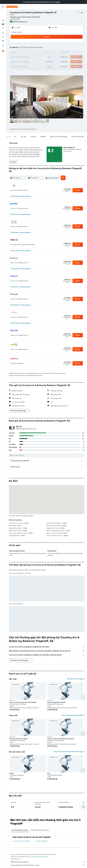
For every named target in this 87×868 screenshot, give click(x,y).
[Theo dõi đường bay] (3, 29)
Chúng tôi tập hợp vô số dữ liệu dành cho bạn (47, 865)
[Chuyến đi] (3, 38)
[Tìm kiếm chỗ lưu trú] (3, 16)
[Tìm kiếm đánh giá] (48, 455)
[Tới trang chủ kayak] (12, 7)
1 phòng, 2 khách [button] (17, 32)
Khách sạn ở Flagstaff (41, 841)
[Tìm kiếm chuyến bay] (3, 12)
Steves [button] (12, 773)
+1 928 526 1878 (15, 19)
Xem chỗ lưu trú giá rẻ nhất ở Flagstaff (73, 715)
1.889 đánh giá (23, 22)
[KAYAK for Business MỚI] (3, 32)
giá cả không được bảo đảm (42, 857)
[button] (85, 2)
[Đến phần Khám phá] (3, 25)
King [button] (49, 773)
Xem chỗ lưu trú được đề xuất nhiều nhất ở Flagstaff (69, 752)
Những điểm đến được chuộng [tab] (40, 830)
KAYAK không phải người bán (47, 862)
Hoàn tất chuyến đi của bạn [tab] (20, 830)
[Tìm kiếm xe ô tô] (3, 20)
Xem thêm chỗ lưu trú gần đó (76, 679)
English (58, 2)
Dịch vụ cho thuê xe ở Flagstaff (21, 841)
